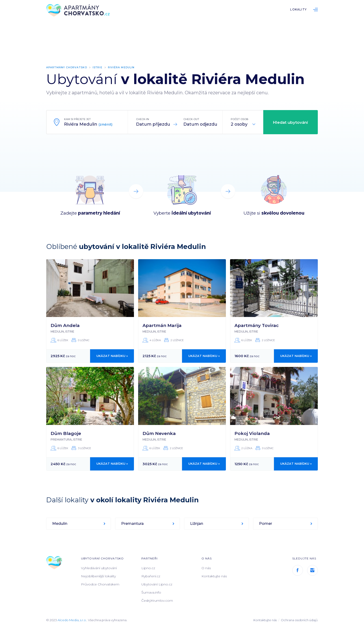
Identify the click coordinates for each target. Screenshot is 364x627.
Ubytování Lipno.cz (157, 584)
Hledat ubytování (290, 122)
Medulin (60, 523)
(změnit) (105, 124)
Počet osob (239, 119)
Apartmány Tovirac (257, 325)
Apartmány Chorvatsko (67, 67)
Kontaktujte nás (214, 576)
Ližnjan (197, 523)
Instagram (312, 570)
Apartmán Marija (162, 325)
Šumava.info (151, 592)
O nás (206, 568)
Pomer (266, 523)
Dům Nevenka (159, 433)
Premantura (132, 523)
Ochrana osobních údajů (299, 620)
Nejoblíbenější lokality (98, 576)
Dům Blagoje (66, 433)
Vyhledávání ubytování (99, 568)
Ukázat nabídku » (112, 356)
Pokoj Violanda (252, 433)
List (315, 10)
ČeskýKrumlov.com (157, 600)
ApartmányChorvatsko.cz (79, 11)
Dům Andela (65, 325)
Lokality (298, 9)
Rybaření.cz (151, 576)
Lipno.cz (148, 568)
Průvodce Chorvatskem (100, 584)
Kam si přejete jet (77, 119)
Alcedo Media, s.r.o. (72, 620)
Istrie (98, 67)
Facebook (298, 570)
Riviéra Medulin (122, 67)
